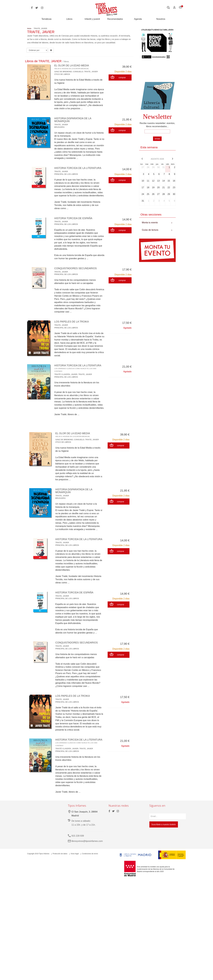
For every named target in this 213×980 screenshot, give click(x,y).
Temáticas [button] (46, 19)
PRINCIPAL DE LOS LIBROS (66, 174)
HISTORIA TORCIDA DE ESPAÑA (73, 218)
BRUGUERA (59, 127)
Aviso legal (75, 854)
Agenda (138, 19)
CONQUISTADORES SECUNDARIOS (76, 268)
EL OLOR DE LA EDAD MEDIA (72, 67)
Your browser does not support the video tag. (157, 72)
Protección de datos (60, 854)
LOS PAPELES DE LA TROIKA (72, 322)
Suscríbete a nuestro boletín (164, 824)
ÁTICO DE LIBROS (62, 74)
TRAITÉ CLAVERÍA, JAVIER (66, 374)
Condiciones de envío (90, 854)
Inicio (29, 28)
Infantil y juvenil (92, 19)
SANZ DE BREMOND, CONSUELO (69, 72)
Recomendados (115, 19)
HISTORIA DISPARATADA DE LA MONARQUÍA (73, 120)
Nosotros (161, 19)
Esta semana (149, 147)
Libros (69, 19)
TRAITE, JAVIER (91, 72)
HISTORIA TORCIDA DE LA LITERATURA (78, 168)
